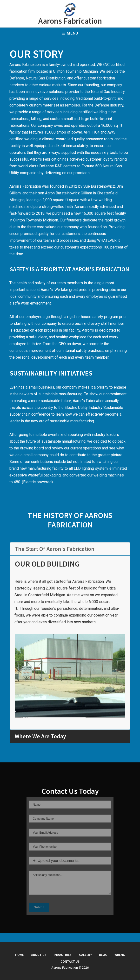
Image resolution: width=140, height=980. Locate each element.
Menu (70, 33)
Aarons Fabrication (70, 21)
